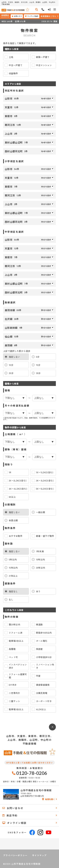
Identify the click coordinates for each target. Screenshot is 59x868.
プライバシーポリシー (15, 855)
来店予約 (10, 815)
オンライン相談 (14, 823)
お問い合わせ (13, 808)
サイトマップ (39, 855)
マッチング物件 (32, 16)
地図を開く (49, 799)
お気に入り (17, 16)
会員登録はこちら (48, 16)
